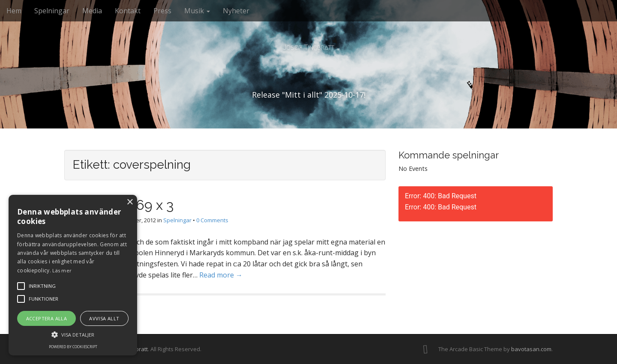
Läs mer (62, 270)
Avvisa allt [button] (104, 318)
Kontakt (128, 11)
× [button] (130, 202)
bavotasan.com (531, 349)
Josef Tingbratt (308, 47)
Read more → (221, 275)
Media (92, 11)
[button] (73, 334)
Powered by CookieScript (73, 347)
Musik (197, 11)
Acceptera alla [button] (47, 318)
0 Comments (212, 220)
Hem (14, 11)
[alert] (73, 275)
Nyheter (236, 11)
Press (162, 11)
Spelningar (52, 11)
